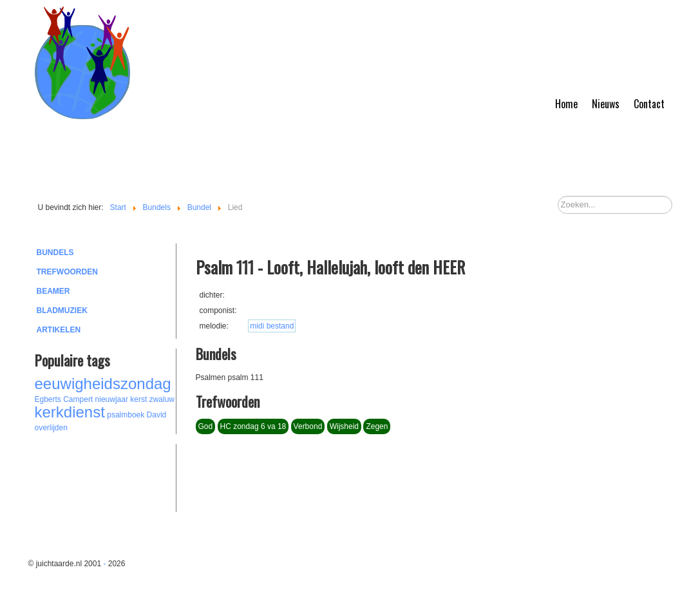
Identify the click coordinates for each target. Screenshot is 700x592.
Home (566, 104)
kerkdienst (70, 412)
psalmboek (126, 415)
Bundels (55, 253)
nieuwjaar (112, 399)
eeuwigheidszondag (103, 384)
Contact (649, 104)
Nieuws (606, 104)
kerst (138, 399)
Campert (78, 399)
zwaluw (162, 399)
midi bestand (272, 326)
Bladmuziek (62, 310)
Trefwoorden (67, 272)
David (157, 415)
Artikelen (59, 330)
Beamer (53, 291)
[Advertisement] (106, 476)
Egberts (48, 399)
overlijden (51, 428)
